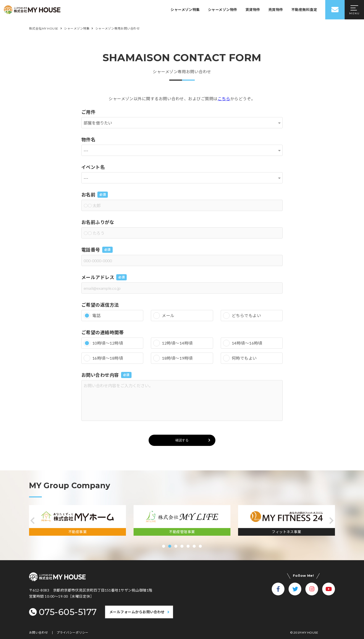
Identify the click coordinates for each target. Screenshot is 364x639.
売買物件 (276, 10)
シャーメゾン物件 (223, 10)
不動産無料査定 (304, 10)
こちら (224, 99)
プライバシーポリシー (73, 633)
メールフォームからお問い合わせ (137, 612)
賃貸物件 (253, 10)
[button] (32, 521)
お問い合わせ (39, 633)
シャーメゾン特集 (185, 10)
